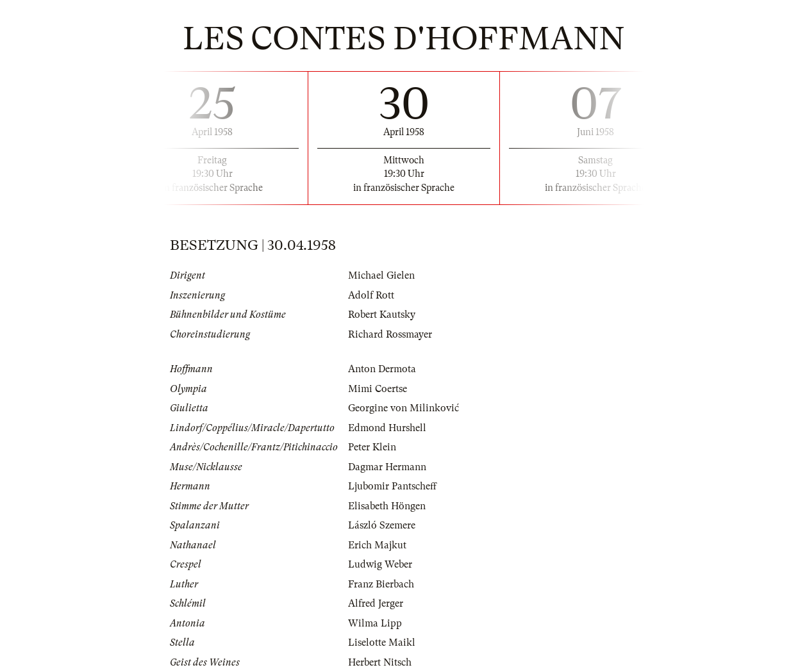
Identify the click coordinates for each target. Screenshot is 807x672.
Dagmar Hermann (387, 467)
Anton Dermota (382, 369)
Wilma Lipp (375, 623)
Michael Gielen (381, 275)
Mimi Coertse (378, 389)
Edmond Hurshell (387, 428)
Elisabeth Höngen (387, 506)
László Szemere (382, 525)
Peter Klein (372, 447)
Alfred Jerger (376, 603)
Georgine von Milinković (403, 408)
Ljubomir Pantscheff (392, 486)
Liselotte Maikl (382, 643)
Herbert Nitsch (380, 662)
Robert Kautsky (382, 315)
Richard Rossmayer (390, 334)
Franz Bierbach (381, 584)
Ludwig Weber (380, 564)
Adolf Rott (371, 295)
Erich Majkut (377, 545)
